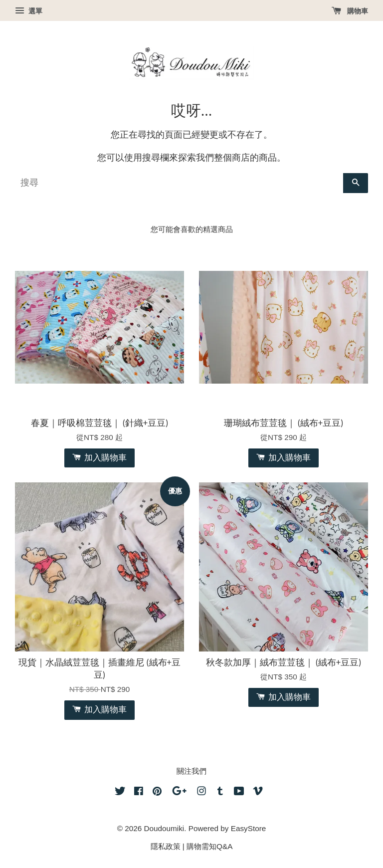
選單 (29, 11)
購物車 (350, 11)
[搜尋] (179, 183)
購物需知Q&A (209, 846)
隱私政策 (166, 846)
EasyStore (249, 828)
